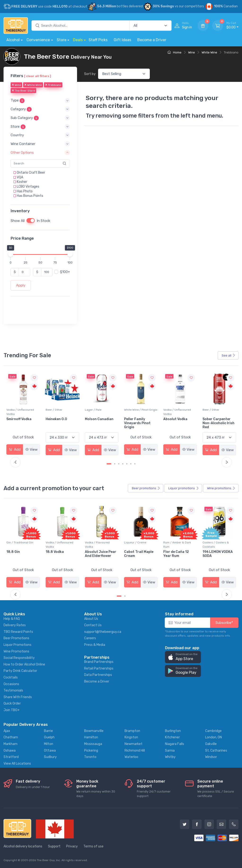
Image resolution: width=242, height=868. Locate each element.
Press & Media (95, 645)
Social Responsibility (19, 658)
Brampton (132, 731)
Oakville (211, 744)
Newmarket (134, 744)
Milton (49, 744)
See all (229, 355)
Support (54, 846)
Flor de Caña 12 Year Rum (215, 554)
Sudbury (50, 757)
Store (62, 40)
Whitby (170, 757)
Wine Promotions (16, 651)
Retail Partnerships (99, 668)
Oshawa (10, 751)
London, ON (214, 737)
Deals (78, 40)
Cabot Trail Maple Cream (178, 554)
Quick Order (12, 703)
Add (15, 449)
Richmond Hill (135, 751)
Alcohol (13, 40)
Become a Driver (152, 40)
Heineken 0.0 (96, 419)
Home (175, 52)
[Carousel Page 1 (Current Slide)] (109, 464)
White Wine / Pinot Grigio (180, 410)
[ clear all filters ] (38, 76)
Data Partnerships (98, 675)
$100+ (65, 272)
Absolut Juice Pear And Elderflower (140, 554)
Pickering (91, 751)
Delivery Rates (15, 625)
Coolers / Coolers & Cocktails (20, 545)
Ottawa (50, 751)
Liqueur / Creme (174, 542)
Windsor (211, 757)
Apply (21, 285)
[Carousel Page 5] (127, 464)
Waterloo (131, 757)
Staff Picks (98, 40)
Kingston (131, 737)
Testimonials (13, 690)
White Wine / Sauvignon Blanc (22, 412)
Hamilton (91, 737)
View (31, 449)
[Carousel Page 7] (135, 464)
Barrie (48, 731)
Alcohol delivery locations (23, 846)
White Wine (209, 52)
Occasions (11, 684)
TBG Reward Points (18, 632)
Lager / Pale (132, 410)
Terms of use (93, 846)
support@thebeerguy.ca (103, 632)
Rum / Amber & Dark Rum (216, 545)
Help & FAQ (12, 619)
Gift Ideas (122, 40)
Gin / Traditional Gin (59, 542)
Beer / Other (93, 410)
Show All (18, 221)
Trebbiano (53, 85)
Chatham (11, 737)
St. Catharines (216, 751)
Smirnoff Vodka (58, 419)
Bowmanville (94, 731)
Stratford (11, 757)
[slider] (11, 254)
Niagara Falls (175, 744)
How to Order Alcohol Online (24, 664)
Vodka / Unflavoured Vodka (59, 412)
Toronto (90, 757)
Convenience (38, 40)
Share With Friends (18, 697)
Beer (146, 488)
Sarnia (170, 751)
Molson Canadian (138, 419)
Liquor (184, 488)
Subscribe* (224, 623)
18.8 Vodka (94, 552)
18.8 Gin (52, 552)
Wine (192, 52)
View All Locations (17, 764)
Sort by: (90, 74)
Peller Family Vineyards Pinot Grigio (177, 423)
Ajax (7, 731)
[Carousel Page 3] (119, 464)
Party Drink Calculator (20, 671)
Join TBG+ (12, 710)
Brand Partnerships (99, 662)
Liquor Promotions (17, 645)
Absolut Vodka (215, 419)
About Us (91, 619)
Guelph (49, 737)
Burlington (173, 731)
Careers (90, 638)
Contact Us (93, 625)
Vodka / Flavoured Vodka (136, 545)
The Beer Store (23, 91)
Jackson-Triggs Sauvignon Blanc (20, 421)
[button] (40, 100)
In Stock (43, 221)
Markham (11, 744)
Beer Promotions (16, 638)
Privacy (72, 846)
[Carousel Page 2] (115, 464)
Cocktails (11, 677)
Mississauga (93, 744)
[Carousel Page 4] (123, 464)
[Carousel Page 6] (131, 464)
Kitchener (172, 737)
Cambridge (213, 731)
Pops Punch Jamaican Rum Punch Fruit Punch (22, 556)
